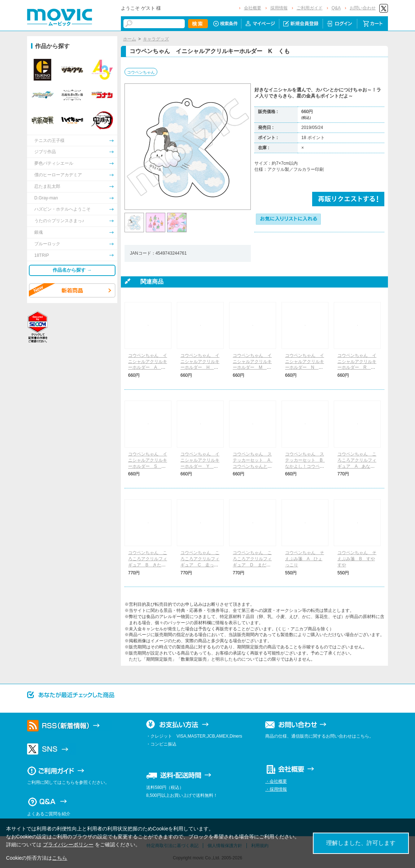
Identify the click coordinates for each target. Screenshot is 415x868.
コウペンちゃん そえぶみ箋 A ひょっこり (305, 559)
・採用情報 (276, 789)
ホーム (130, 39)
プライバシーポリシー (68, 845)
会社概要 (253, 8)
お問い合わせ (363, 8)
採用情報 (279, 8)
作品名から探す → (72, 270)
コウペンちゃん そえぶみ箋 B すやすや (357, 559)
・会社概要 (276, 781)
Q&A (336, 8)
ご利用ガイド (310, 8)
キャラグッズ (156, 39)
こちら (60, 858)
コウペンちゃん (141, 72)
